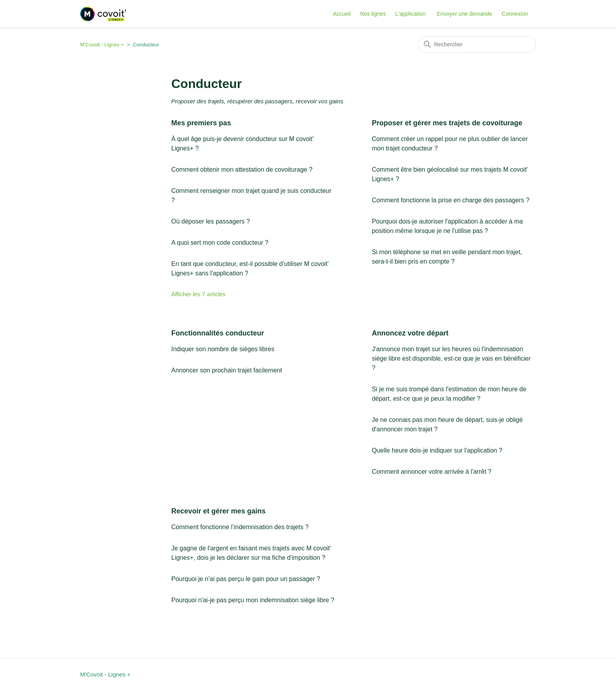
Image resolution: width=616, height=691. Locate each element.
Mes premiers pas (201, 123)
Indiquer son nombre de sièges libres (223, 349)
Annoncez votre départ (410, 333)
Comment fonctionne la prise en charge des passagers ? (450, 200)
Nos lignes (373, 14)
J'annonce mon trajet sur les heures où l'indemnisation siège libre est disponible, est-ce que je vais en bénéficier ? (451, 358)
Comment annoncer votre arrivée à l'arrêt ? (432, 472)
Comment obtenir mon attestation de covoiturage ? (242, 170)
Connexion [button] (515, 14)
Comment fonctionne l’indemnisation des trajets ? (240, 527)
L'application (410, 14)
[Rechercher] (477, 44)
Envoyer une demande (465, 14)
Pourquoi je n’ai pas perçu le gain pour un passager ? (246, 579)
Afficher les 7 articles (198, 294)
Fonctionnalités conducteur (218, 333)
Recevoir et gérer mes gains (218, 511)
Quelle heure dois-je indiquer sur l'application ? (437, 450)
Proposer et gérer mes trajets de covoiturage (447, 123)
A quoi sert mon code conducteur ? (220, 243)
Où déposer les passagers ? (211, 221)
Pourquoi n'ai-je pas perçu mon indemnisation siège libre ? (253, 600)
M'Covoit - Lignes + (102, 45)
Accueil (342, 14)
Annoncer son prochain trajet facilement (227, 370)
